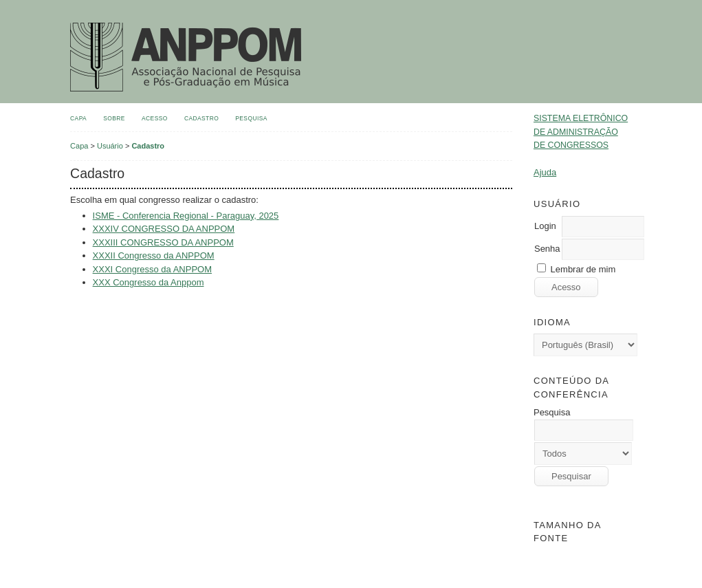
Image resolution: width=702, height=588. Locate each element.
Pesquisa (251, 118)
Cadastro (201, 118)
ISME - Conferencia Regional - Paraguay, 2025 (186, 216)
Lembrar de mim (583, 269)
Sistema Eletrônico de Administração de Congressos (581, 132)
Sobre (114, 118)
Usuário (110, 146)
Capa (78, 118)
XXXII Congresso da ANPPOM (154, 255)
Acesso (155, 118)
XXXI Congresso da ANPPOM (152, 269)
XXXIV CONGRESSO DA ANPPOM (164, 229)
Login (545, 226)
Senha (547, 249)
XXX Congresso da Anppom (149, 282)
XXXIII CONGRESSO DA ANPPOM (163, 242)
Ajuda (545, 172)
